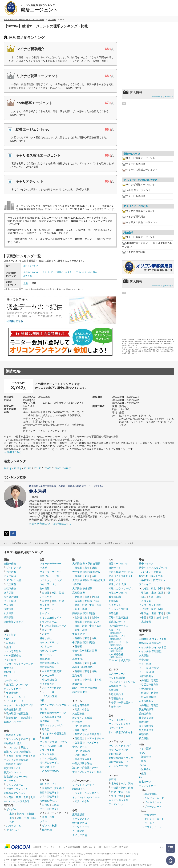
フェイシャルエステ (120, 724)
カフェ (43, 709)
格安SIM (146, 580)
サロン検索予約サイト (121, 732)
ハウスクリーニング (51, 580)
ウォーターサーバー (51, 564)
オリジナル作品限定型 (54, 734)
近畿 (26, 756)
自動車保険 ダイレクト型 (153, 639)
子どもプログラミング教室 (87, 772)
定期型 (155, 680)
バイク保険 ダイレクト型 (153, 647)
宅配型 (46, 634)
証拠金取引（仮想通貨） (20, 718)
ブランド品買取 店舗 (51, 746)
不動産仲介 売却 (13, 735)
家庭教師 (77, 684)
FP (76, 726)
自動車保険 (10, 564)
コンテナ (47, 630)
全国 (128, 796)
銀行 (9, 647)
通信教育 (77, 676)
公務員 (78, 743)
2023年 (18, 468)
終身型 (145, 680)
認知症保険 (145, 713)
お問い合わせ (89, 847)
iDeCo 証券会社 (12, 655)
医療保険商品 (146, 676)
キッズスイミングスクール (86, 797)
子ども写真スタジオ (51, 717)
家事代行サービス (49, 576)
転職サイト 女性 (118, 584)
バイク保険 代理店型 (150, 651)
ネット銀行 (10, 660)
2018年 (67, 468)
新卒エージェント (118, 643)
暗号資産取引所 (12, 709)
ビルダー (11, 809)
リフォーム (10, 781)
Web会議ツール (117, 686)
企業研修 (114, 690)
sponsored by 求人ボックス (163, 97)
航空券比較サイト (49, 792)
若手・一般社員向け (122, 703)
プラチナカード (153, 807)
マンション (12, 739)
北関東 (20, 814)
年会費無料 (12, 693)
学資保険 (9, 618)
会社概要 (37, 847)
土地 (33, 739)
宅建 (77, 730)
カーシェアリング (49, 642)
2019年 (57, 468)
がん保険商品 (146, 701)
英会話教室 (78, 713)
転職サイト (115, 580)
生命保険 (9, 605)
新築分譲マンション (15, 793)
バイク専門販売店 (52, 688)
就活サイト (115, 568)
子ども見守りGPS (50, 771)
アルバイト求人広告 (120, 660)
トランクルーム (48, 622)
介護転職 (114, 601)
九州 (33, 756)
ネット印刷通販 (117, 678)
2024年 (8, 468)
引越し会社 (46, 638)
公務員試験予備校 (82, 763)
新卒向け (116, 707)
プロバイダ (145, 584)
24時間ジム (79, 789)
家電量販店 (78, 815)
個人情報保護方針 (72, 847)
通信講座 (77, 722)
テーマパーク (116, 804)
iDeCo (142, 765)
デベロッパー (14, 830)
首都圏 (10, 756)
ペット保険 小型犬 (149, 668)
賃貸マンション (12, 772)
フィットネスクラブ (83, 785)
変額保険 (144, 734)
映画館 (112, 779)
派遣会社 (114, 613)
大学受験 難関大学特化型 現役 (89, 580)
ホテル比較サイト (49, 796)
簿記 (84, 730)
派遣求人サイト (117, 622)
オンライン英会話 (82, 718)
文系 (26, 283)
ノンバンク (22, 685)
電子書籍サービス (49, 721)
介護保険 (144, 722)
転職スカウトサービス (121, 588)
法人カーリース (117, 674)
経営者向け (117, 694)
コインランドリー (49, 584)
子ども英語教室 (81, 705)
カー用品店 (78, 831)
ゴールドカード (15, 701)
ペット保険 (10, 601)
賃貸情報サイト (12, 768)
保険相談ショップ (14, 622)
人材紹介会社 (116, 649)
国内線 (46, 805)
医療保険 (9, 609)
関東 (131, 784)
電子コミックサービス (52, 725)
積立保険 (144, 738)
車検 (42, 700)
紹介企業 (28, 276)
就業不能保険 (146, 709)
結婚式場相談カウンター (122, 758)
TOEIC (78, 734)
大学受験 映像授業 (82, 588)
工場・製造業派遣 (118, 618)
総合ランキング (31, 266)
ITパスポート (92, 743)
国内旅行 (47, 788)
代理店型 (11, 572)
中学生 (88, 680)
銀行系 (10, 685)
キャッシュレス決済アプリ (18, 705)
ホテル (43, 821)
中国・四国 (30, 818)
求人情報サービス (118, 626)
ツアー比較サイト (49, 809)
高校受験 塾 (79, 593)
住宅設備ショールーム (16, 777)
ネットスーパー (48, 605)
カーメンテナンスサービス (54, 705)
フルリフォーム (15, 785)
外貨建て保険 (146, 718)
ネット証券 (10, 635)
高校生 (78, 680)
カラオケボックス (118, 800)
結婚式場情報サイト (120, 762)
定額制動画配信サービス (53, 713)
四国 (144, 597)
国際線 (55, 805)
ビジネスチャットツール (122, 682)
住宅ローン (10, 672)
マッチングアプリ (118, 766)
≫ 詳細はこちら (13, 452)
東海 (18, 756)
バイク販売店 (47, 684)
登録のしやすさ (31, 272)
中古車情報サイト (49, 663)
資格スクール (80, 747)
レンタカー (46, 646)
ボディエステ (116, 728)
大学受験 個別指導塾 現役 (86, 572)
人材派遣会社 (116, 656)
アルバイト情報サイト (121, 576)
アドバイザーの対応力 (86, 272)
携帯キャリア (146, 564)
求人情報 (124, 847)
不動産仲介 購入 (13, 743)
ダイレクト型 (14, 568)
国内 (44, 817)
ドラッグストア (81, 819)
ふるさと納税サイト (51, 618)
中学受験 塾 (79, 634)
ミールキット (47, 597)
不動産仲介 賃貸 (13, 764)
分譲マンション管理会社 (17, 752)
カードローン (11, 680)
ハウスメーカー (15, 826)
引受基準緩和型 (150, 685)
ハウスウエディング (120, 746)
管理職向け (117, 699)
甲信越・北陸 (92, 601)
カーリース (46, 655)
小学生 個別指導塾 (82, 667)
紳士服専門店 (80, 823)
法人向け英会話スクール (86, 767)
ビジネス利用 (49, 825)
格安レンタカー (48, 651)
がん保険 (9, 613)
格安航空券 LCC (48, 801)
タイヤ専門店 (80, 835)
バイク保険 (10, 576)
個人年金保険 (146, 730)
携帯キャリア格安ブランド (153, 568)
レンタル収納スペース (54, 626)
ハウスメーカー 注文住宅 (17, 801)
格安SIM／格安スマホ (151, 576)
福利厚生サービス (49, 763)
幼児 (77, 709)
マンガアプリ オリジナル (53, 742)
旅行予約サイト (48, 784)
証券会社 (11, 643)
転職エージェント (118, 593)
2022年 (28, 468)
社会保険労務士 (93, 734)
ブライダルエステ (118, 720)
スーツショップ (81, 827)
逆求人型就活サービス (121, 572)
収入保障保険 (149, 697)
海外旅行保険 (11, 597)
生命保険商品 (146, 689)
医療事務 (85, 726)
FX (5, 676)
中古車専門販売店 (52, 671)
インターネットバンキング (18, 664)
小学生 (98, 680)
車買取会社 (46, 659)
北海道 (78, 597)
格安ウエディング (118, 750)
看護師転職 (115, 597)
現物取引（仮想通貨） (18, 713)
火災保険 (9, 593)
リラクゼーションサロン (86, 793)
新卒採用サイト (117, 637)
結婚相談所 (115, 754)
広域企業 (146, 601)
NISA (7, 639)
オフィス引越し (48, 750)
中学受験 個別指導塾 (84, 642)
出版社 (46, 738)
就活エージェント (118, 564)
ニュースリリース (52, 847)
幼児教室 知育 (80, 692)
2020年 (47, 468)
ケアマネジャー (95, 738)
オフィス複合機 (48, 758)
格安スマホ (159, 580)
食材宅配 (44, 588)
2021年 (37, 468)
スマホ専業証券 (12, 651)
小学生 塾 (78, 659)
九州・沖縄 (81, 609)
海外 (52, 817)
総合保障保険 (146, 726)
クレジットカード (14, 689)
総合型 (46, 729)
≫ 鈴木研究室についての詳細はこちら (50, 524)
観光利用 (47, 830)
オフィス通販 (47, 754)
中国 (168, 593)
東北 (12, 814)
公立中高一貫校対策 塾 (85, 651)
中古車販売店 (47, 667)
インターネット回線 (150, 605)
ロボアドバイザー (14, 722)
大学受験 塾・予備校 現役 (86, 564)
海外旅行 (59, 788)
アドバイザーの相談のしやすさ (57, 272)
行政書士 (80, 738)
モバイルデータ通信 (150, 572)
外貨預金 (9, 668)
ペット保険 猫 (147, 672)
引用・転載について (107, 847)
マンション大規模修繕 (16, 760)
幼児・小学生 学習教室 (85, 688)
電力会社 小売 (47, 767)
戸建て (25, 739)
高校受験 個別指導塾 (84, 613)
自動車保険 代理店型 (150, 643)
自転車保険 (10, 588)
